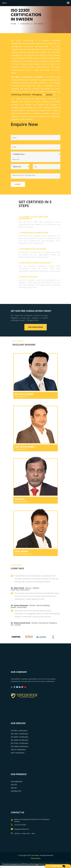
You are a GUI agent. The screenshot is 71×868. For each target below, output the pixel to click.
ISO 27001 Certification (20, 743)
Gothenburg (16, 94)
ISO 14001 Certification (20, 734)
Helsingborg (37, 94)
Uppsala (49, 94)
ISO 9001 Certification (19, 731)
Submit (18, 184)
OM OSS (14, 785)
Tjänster (14, 788)
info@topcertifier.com (22, 829)
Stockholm (26, 94)
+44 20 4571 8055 (20, 825)
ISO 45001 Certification (20, 737)
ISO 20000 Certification (20, 746)
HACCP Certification (18, 750)
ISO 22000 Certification (20, 740)
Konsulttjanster (17, 781)
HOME (14, 24)
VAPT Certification (18, 753)
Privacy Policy (35, 858)
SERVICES (25, 24)
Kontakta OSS (16, 791)
